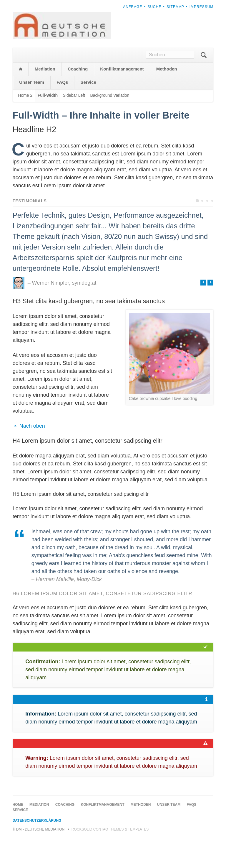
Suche (154, 7)
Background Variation (110, 125)
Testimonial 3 (207, 230)
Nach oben (32, 455)
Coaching (78, 98)
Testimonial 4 (212, 230)
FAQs (62, 112)
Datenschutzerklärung (37, 850)
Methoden (167, 98)
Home (21, 99)
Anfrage (133, 7)
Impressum (202, 7)
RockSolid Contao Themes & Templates (110, 859)
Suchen (204, 85)
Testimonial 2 (202, 230)
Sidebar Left (74, 125)
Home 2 (25, 125)
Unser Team (32, 112)
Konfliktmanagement (122, 98)
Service (88, 112)
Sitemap (175, 7)
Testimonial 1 (197, 230)
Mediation (45, 98)
